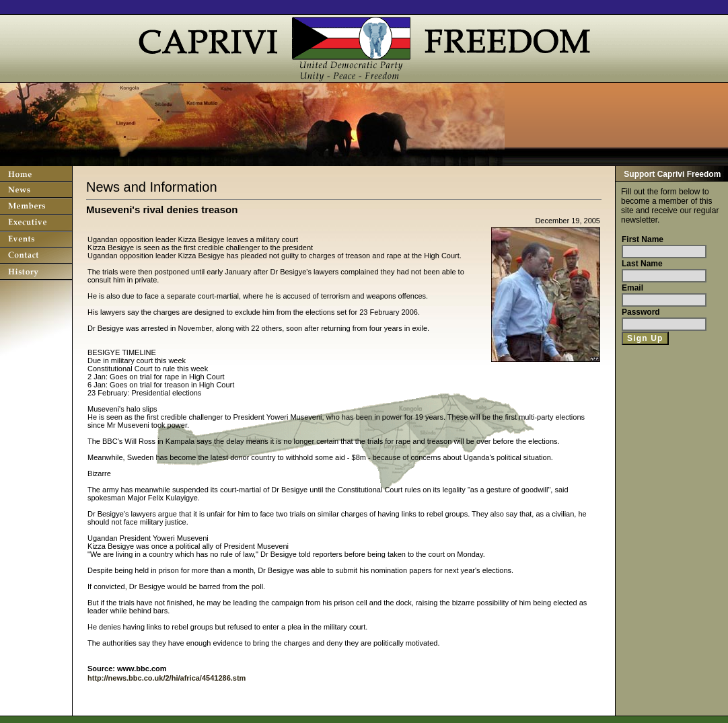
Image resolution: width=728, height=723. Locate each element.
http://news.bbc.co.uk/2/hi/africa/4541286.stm (167, 678)
